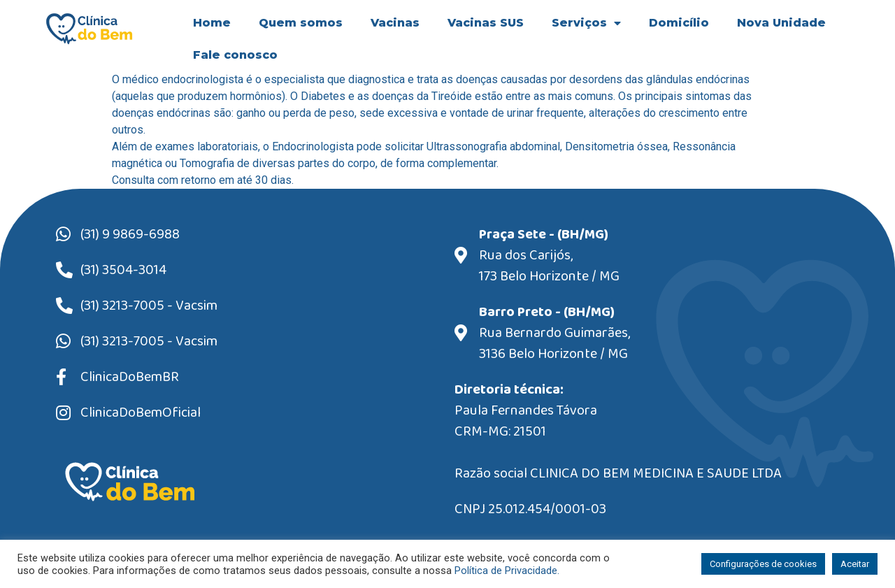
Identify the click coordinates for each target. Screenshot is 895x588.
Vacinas (395, 23)
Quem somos (301, 23)
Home (212, 23)
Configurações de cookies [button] (763, 564)
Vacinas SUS (486, 23)
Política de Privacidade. (507, 571)
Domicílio (679, 23)
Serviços (586, 23)
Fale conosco (235, 55)
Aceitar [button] (855, 564)
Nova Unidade (781, 23)
